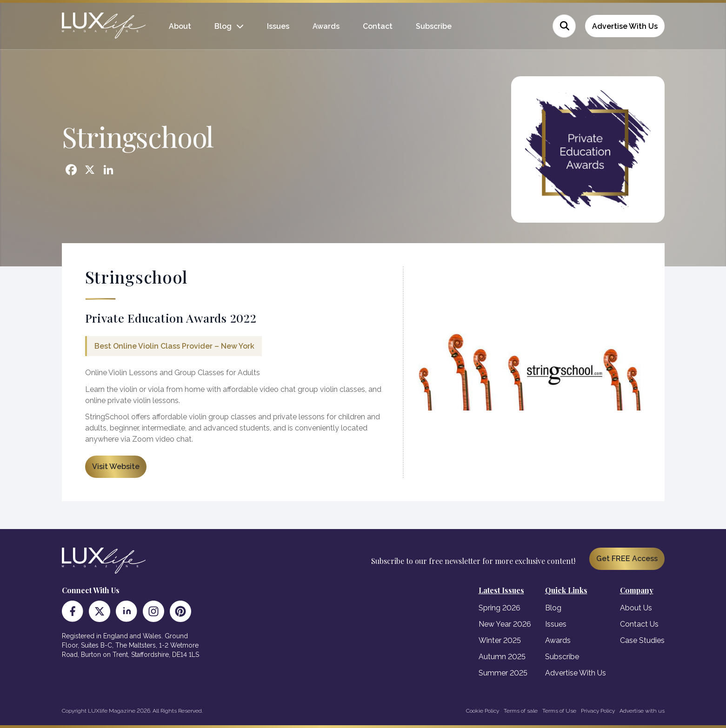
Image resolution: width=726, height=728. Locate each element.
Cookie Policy (483, 711)
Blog (223, 26)
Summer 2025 (503, 673)
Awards (326, 26)
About (180, 26)
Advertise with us (642, 711)
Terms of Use (559, 711)
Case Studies (642, 640)
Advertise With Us (625, 26)
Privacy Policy (598, 711)
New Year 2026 (505, 624)
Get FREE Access (627, 559)
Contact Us (639, 624)
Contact (378, 26)
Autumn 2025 (502, 657)
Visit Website (116, 467)
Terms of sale (521, 711)
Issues (278, 26)
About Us (636, 608)
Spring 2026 (500, 608)
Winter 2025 (500, 640)
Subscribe (434, 26)
